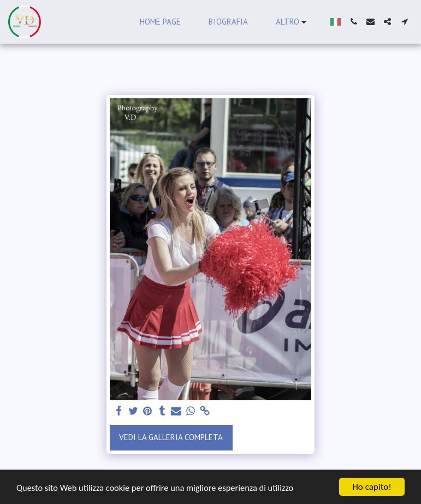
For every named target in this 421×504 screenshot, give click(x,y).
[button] (354, 22)
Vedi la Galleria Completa (171, 437)
